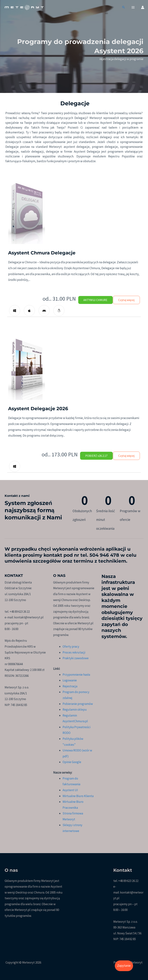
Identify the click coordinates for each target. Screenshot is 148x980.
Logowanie (70, 680)
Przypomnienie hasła (76, 675)
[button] (124, 8)
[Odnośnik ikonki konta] (143, 8)
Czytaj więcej (125, 300)
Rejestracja (70, 686)
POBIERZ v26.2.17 (92, 456)
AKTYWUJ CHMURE (91, 300)
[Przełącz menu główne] (133, 8)
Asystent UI (70, 790)
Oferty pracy (71, 646)
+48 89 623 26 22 (128, 881)
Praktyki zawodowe (76, 658)
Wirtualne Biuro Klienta (78, 796)
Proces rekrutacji (74, 652)
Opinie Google (72, 762)
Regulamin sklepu (75, 710)
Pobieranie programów (78, 704)
